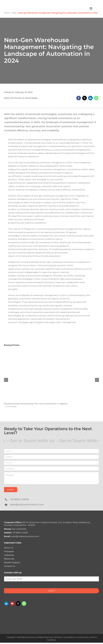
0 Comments (11, 406)
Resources (9, 559)
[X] (84, 98)
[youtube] (12, 604)
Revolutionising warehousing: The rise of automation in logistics (36, 404)
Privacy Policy (83, 637)
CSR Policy (58, 637)
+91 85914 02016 (19, 499)
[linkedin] (6, 604)
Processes (9, 551)
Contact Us (10, 566)
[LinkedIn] (90, 98)
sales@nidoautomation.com (27, 505)
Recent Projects (12, 562)
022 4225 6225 (15, 529)
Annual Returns (70, 637)
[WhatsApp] (96, 98)
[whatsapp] (24, 604)
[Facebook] (79, 98)
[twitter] (18, 604)
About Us (9, 548)
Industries (9, 555)
